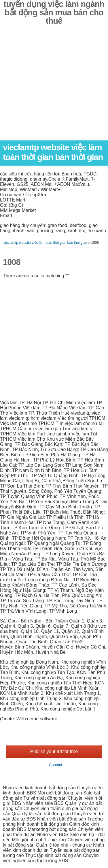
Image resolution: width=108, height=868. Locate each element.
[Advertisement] (54, 86)
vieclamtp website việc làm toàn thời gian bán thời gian (53, 152)
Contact (56, 765)
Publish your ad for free (54, 751)
